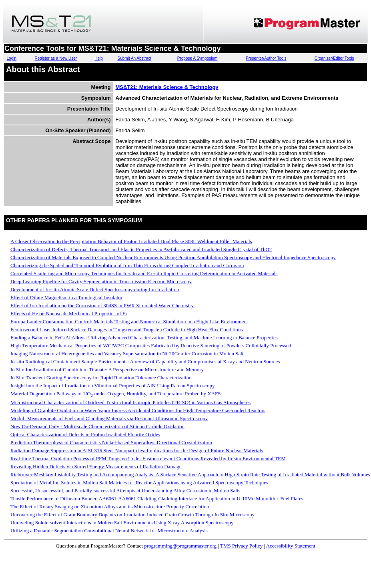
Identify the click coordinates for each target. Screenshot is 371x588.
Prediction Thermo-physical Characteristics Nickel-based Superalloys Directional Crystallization (111, 442)
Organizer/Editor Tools (334, 58)
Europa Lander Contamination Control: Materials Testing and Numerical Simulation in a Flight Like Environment (129, 321)
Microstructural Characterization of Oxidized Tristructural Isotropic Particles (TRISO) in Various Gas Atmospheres (130, 402)
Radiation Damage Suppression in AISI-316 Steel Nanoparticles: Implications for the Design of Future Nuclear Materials (137, 450)
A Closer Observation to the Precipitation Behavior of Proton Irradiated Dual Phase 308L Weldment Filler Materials (131, 241)
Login (12, 58)
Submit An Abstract (135, 58)
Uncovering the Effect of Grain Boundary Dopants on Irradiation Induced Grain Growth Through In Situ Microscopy (132, 514)
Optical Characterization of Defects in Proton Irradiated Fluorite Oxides (85, 434)
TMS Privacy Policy (241, 546)
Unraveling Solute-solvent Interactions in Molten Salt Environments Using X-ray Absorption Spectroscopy (122, 523)
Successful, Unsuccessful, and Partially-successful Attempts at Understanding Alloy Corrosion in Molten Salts (125, 490)
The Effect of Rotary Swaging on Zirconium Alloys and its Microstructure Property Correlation (110, 506)
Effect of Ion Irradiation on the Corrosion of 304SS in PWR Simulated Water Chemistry (102, 305)
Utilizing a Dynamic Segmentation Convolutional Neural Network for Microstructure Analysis (109, 531)
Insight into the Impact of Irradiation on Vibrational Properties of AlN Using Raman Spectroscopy (113, 386)
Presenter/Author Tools (266, 58)
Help (99, 58)
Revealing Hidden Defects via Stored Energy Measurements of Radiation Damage (96, 466)
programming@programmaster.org (180, 546)
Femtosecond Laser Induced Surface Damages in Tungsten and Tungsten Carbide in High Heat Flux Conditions (127, 329)
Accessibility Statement (291, 546)
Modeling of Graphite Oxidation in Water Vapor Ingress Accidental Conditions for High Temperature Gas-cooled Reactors (138, 410)
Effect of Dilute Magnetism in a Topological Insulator (66, 297)
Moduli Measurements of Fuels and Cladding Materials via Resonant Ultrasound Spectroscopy (109, 418)
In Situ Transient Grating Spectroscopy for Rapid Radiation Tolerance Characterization (101, 378)
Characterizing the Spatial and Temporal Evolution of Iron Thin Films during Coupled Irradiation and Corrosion (127, 265)
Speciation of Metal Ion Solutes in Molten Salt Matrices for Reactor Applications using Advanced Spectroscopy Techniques (139, 482)
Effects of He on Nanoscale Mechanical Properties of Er (69, 313)
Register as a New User (56, 58)
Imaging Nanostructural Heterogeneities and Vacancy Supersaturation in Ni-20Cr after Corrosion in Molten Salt (127, 353)
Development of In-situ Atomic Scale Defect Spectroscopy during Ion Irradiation (95, 289)
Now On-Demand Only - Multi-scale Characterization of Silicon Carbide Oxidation (97, 426)
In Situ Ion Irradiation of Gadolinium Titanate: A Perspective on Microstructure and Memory (107, 370)
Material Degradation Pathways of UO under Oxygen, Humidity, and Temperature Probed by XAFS (116, 394)
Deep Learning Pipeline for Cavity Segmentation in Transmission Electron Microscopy (101, 281)
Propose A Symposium (198, 58)
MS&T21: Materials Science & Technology (167, 87)
